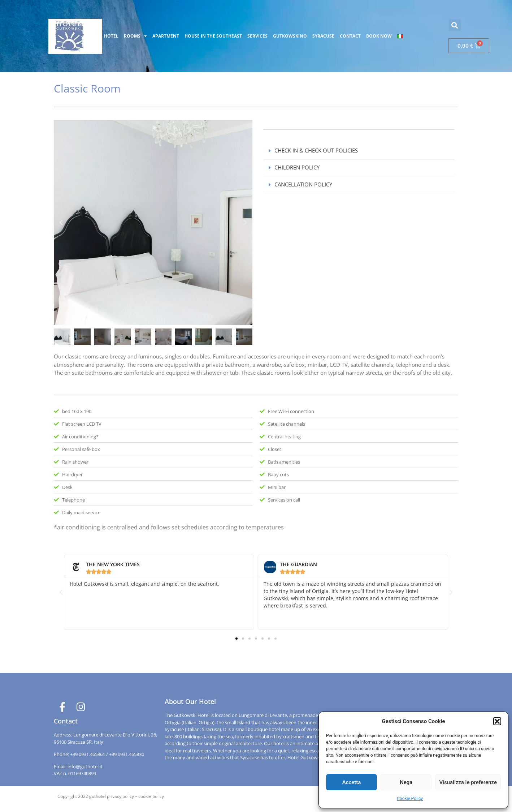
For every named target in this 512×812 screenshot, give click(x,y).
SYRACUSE (323, 36)
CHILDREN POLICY (297, 167)
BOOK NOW (379, 36)
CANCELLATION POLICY (303, 184)
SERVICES (257, 36)
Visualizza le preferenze (468, 782)
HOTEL (111, 36)
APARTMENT (166, 36)
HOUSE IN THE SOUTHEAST (213, 36)
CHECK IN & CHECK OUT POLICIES (316, 150)
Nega (406, 782)
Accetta (352, 782)
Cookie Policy (410, 799)
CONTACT (350, 36)
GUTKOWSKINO (290, 36)
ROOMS (135, 36)
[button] (497, 721)
